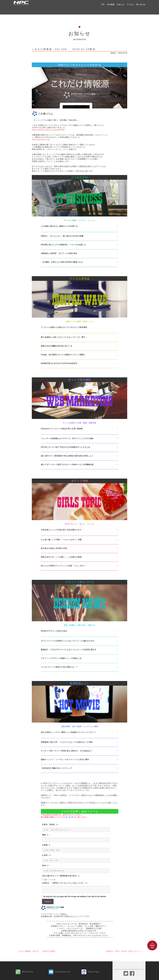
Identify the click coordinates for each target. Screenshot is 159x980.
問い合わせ (141, 4)
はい (46, 874)
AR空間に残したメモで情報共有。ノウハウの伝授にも (63, 239)
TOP (103, 4)
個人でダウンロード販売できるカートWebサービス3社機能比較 (67, 459)
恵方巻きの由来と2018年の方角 (54, 543)
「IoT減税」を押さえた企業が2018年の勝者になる (62, 256)
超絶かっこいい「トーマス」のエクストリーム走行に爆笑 (65, 754)
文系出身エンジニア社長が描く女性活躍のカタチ (61, 524)
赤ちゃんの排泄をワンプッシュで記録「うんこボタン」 (64, 560)
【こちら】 (69, 811)
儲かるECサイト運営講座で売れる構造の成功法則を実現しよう (67, 450)
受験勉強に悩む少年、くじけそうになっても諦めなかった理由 (67, 736)
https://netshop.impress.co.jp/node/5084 (48, 124)
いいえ (53, 874)
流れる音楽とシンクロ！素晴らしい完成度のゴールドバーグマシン (69, 727)
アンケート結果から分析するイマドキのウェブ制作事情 (64, 322)
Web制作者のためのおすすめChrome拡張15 (59, 358)
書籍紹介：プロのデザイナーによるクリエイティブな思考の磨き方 (69, 644)
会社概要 (111, 4)
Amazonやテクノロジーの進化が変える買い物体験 (62, 423)
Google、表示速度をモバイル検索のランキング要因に (63, 349)
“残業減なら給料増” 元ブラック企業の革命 (59, 248)
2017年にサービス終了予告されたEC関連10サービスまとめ (66, 441)
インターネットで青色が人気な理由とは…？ (59, 661)
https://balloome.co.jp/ (41, 134)
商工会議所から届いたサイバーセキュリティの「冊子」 (64, 331)
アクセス (130, 4)
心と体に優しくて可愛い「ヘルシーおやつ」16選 (61, 534)
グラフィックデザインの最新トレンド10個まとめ (61, 653)
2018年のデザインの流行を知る (54, 625)
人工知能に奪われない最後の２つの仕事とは (59, 220)
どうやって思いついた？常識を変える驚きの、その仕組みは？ (67, 745)
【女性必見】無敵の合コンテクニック (57, 762)
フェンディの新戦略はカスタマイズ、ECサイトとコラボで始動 (67, 433)
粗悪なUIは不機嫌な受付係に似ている (57, 340)
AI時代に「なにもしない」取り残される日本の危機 (62, 230)
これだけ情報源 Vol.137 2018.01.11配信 (35, 946)
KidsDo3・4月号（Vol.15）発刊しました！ (125, 946)
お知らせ (120, 4)
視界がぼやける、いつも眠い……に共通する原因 (61, 551)
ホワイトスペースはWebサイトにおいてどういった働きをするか (68, 635)
